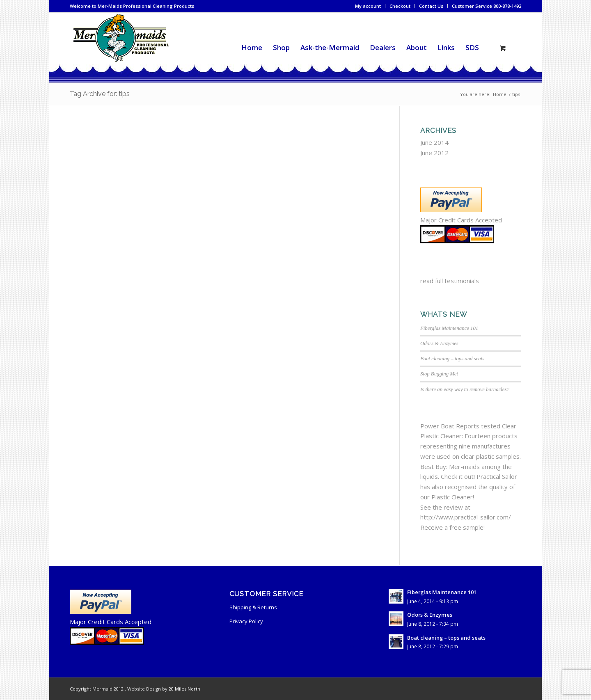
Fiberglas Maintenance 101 (449, 328)
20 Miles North (184, 689)
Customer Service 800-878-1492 (487, 6)
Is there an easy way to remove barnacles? (465, 389)
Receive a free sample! (452, 527)
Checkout (400, 6)
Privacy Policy (246, 621)
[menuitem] (368, 6)
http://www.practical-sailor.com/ (466, 517)
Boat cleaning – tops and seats (452, 359)
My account (368, 6)
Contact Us (431, 6)
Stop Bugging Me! (439, 374)
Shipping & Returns (253, 607)
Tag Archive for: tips (100, 94)
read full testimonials (450, 281)
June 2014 (434, 142)
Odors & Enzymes (439, 343)
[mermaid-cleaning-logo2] (121, 48)
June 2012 (434, 153)
